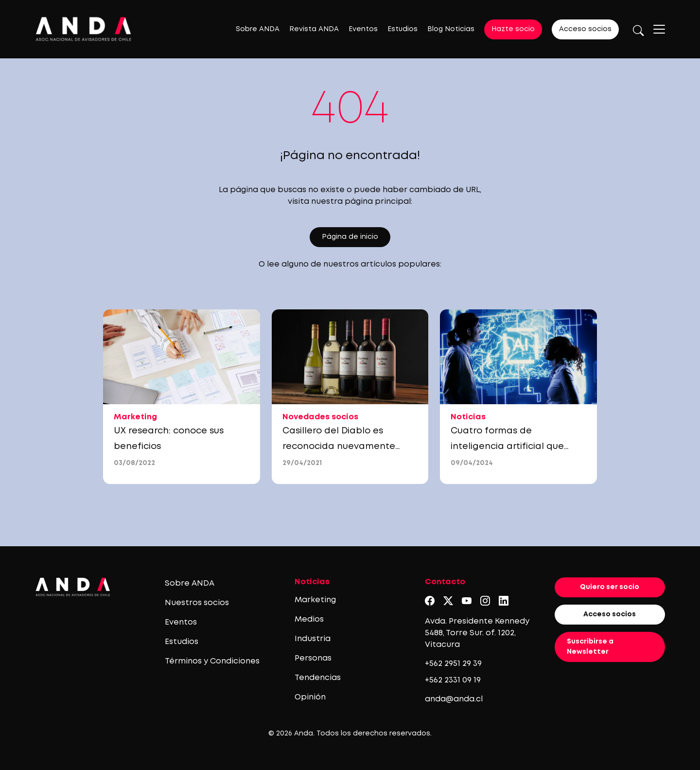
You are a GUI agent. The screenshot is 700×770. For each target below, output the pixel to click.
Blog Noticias (451, 29)
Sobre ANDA (258, 29)
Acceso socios (585, 29)
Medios (309, 619)
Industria (313, 639)
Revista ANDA (314, 29)
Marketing (315, 600)
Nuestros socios (197, 603)
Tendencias (318, 678)
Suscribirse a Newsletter (590, 647)
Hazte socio (513, 29)
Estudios (402, 29)
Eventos (363, 29)
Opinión (310, 697)
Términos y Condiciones (212, 661)
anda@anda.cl (454, 699)
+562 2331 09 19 (453, 680)
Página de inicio (350, 237)
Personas (313, 658)
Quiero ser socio (610, 587)
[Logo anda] (84, 29)
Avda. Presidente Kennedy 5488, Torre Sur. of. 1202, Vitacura (477, 633)
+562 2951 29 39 (453, 664)
